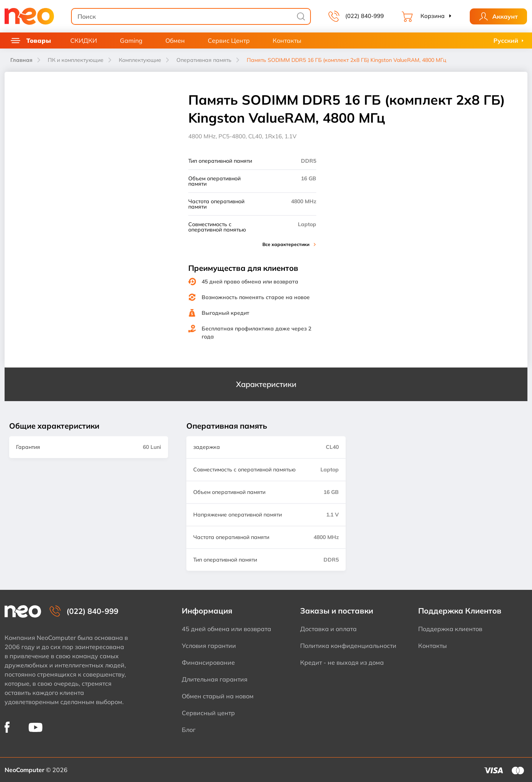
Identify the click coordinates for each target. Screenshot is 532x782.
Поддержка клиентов (450, 629)
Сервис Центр (229, 40)
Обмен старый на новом (218, 696)
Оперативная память (204, 60)
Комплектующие (140, 60)
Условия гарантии (209, 646)
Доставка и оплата (328, 629)
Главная (21, 60)
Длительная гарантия (215, 679)
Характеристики (266, 384)
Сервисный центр (208, 713)
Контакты (287, 40)
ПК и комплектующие (76, 60)
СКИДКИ (84, 40)
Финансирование (208, 662)
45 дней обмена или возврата (226, 629)
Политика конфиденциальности (348, 646)
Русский (506, 40)
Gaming (131, 40)
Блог (189, 730)
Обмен (175, 40)
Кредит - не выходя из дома (342, 662)
